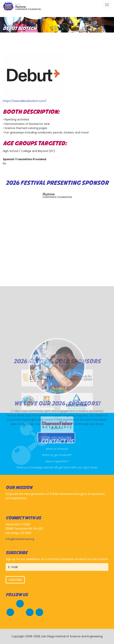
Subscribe (15, 580)
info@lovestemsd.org (20, 539)
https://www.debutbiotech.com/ (25, 101)
